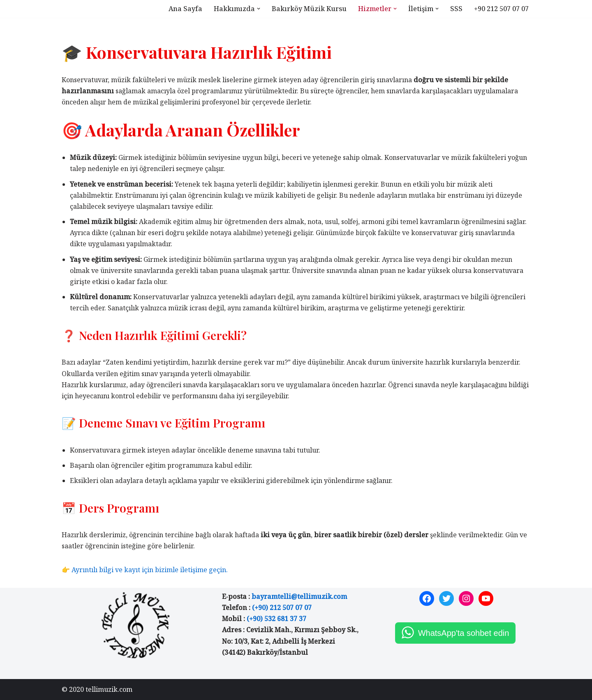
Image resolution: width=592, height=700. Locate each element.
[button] (259, 9)
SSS (456, 9)
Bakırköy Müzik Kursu (309, 9)
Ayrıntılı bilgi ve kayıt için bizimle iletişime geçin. (150, 570)
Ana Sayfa (185, 9)
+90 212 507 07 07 (501, 9)
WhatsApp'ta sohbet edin (464, 633)
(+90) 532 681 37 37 (276, 619)
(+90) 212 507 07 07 (282, 608)
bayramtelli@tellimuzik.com (299, 596)
